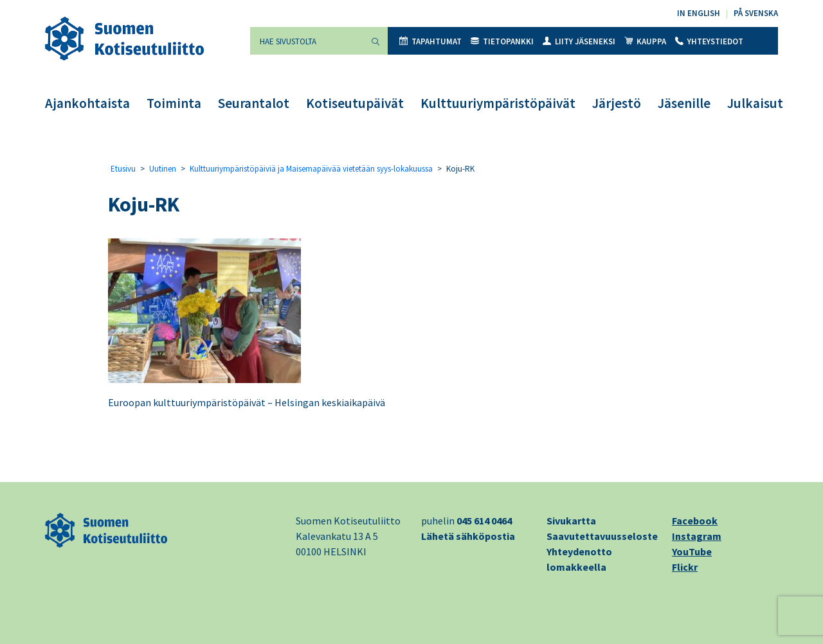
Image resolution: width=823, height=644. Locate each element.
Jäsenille (684, 103)
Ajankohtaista (87, 103)
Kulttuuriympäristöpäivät (498, 103)
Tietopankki (502, 41)
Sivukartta (571, 521)
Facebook (695, 521)
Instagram (697, 536)
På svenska (756, 13)
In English (699, 13)
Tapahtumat (430, 41)
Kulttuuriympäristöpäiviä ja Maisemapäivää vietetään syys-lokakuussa (311, 169)
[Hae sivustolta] (307, 41)
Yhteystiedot (709, 41)
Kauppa (645, 41)
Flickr (685, 567)
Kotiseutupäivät (355, 103)
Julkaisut (755, 103)
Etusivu (123, 169)
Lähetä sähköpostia (468, 536)
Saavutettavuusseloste (602, 536)
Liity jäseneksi (579, 41)
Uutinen (163, 169)
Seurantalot (254, 103)
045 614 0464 (484, 521)
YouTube (692, 551)
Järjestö (617, 103)
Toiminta (174, 103)
